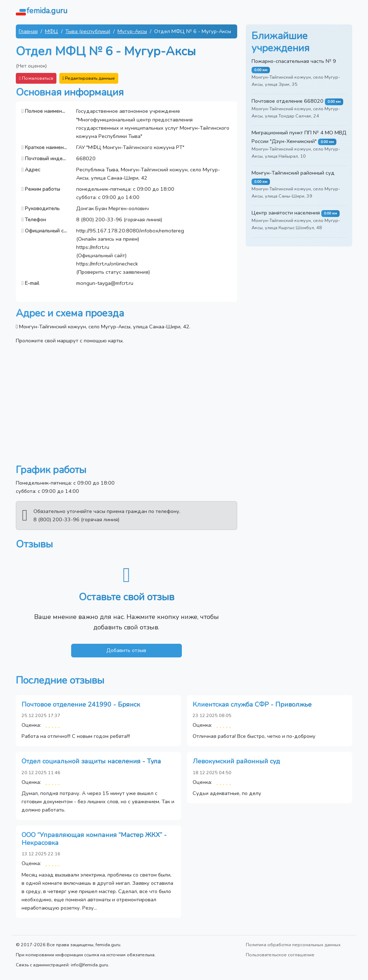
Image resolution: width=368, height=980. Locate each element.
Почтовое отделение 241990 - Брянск (81, 704)
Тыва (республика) (88, 31)
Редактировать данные (89, 78)
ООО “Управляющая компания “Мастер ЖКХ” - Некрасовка (94, 839)
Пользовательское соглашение (280, 955)
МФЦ (52, 31)
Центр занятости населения (286, 213)
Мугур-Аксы (132, 31)
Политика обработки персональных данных (293, 945)
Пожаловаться (36, 78)
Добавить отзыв (126, 650)
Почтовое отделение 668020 (287, 101)
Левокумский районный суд (236, 761)
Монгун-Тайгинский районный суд (293, 173)
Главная (28, 31)
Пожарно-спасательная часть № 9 (294, 61)
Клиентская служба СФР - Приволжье (252, 704)
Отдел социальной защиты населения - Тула (91, 761)
